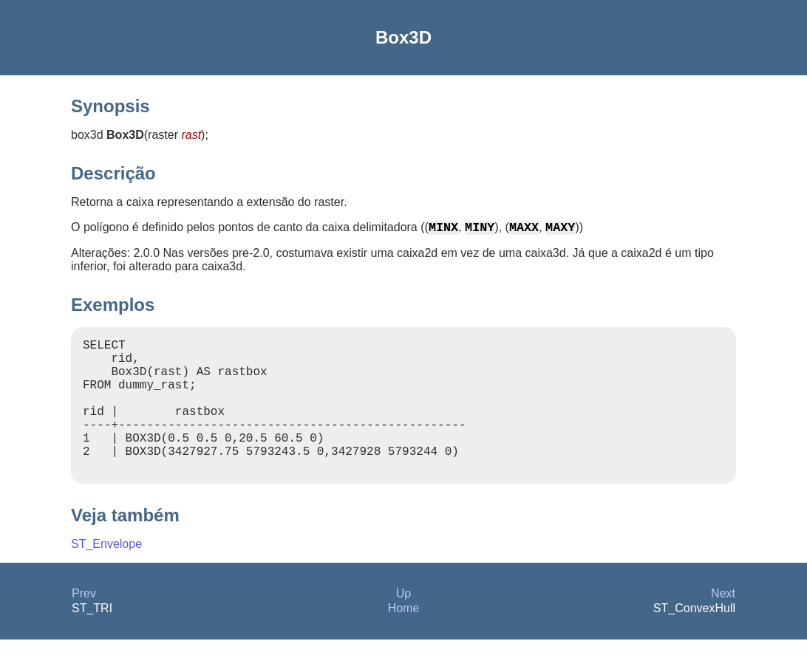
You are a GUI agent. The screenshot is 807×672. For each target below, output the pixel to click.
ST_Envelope (106, 576)
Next (723, 626)
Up (403, 626)
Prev (84, 626)
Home (404, 641)
